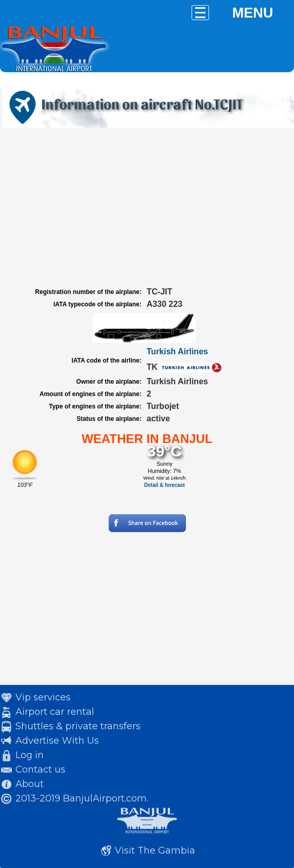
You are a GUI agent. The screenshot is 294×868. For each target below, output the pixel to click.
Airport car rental (55, 712)
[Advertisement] (147, 208)
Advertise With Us (57, 741)
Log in (30, 755)
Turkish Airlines (177, 351)
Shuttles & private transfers (78, 726)
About (30, 784)
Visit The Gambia (155, 850)
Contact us (40, 769)
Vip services (43, 697)
